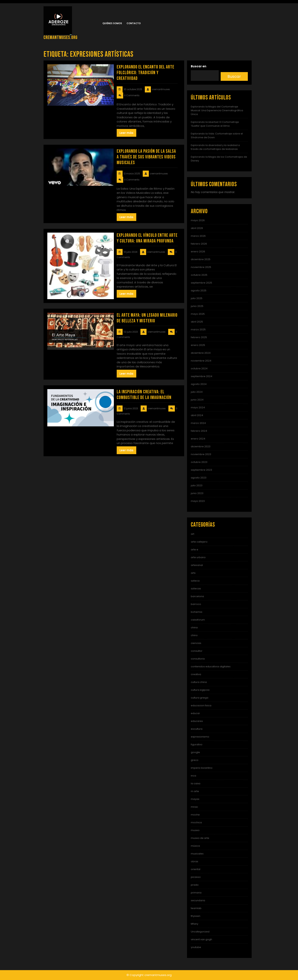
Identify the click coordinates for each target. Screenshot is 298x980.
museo (195, 830)
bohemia (197, 612)
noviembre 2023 (201, 454)
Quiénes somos (112, 23)
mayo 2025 (198, 314)
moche (195, 815)
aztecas (196, 589)
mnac (194, 807)
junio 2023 (197, 493)
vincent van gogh (201, 939)
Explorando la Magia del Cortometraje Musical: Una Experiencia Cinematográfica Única (217, 110)
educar (195, 713)
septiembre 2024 (202, 376)
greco (195, 760)
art (193, 534)
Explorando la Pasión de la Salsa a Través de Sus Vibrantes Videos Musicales (146, 157)
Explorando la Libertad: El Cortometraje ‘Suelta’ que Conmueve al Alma (215, 124)
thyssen (196, 916)
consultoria (198, 659)
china (194, 628)
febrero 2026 (199, 244)
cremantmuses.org (61, 38)
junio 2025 (197, 306)
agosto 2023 (199, 478)
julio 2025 (197, 298)
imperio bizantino (202, 768)
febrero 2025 (199, 337)
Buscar (234, 76)
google (195, 752)
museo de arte (200, 838)
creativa (196, 674)
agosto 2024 (199, 384)
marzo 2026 (198, 236)
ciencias (196, 643)
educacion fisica (201, 705)
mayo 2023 (198, 501)
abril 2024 (197, 415)
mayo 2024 (198, 407)
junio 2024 (197, 400)
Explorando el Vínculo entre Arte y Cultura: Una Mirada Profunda (147, 238)
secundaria (198, 900)
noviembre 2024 (201, 361)
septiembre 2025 (201, 283)
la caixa (196, 783)
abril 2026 (197, 228)
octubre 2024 (199, 368)
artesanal (197, 565)
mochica (196, 822)
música (195, 846)
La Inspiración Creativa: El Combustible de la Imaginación (144, 395)
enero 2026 (198, 252)
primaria (196, 893)
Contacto (134, 23)
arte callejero (199, 542)
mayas (195, 799)
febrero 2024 (199, 431)
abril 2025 (197, 322)
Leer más (126, 133)
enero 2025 (198, 345)
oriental (196, 869)
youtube (196, 947)
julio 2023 (197, 485)
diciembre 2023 (201, 446)
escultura (197, 729)
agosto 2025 (199, 291)
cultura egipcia (200, 690)
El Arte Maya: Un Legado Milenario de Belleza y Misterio (147, 318)
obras (195, 861)
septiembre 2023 (201, 470)
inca (193, 776)
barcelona (197, 596)
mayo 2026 (198, 220)
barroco (196, 604)
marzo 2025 (198, 329)
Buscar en (199, 66)
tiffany (195, 924)
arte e (195, 550)
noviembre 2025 (201, 267)
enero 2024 (198, 439)
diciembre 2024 (201, 353)
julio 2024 (197, 392)
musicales (197, 854)
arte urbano (198, 557)
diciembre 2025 (201, 259)
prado (195, 885)
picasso (196, 877)
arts (193, 573)
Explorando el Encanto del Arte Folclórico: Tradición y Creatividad (145, 73)
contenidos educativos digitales (211, 666)
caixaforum (198, 620)
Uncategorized (200, 932)
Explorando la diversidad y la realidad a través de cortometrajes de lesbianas (215, 147)
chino (194, 635)
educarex (197, 721)
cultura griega (200, 698)
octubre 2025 (199, 275)
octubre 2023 (199, 462)
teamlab (196, 908)
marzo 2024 (198, 423)
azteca (195, 581)
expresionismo (200, 737)
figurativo (197, 744)
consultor (197, 651)
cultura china (199, 682)
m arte (195, 791)
